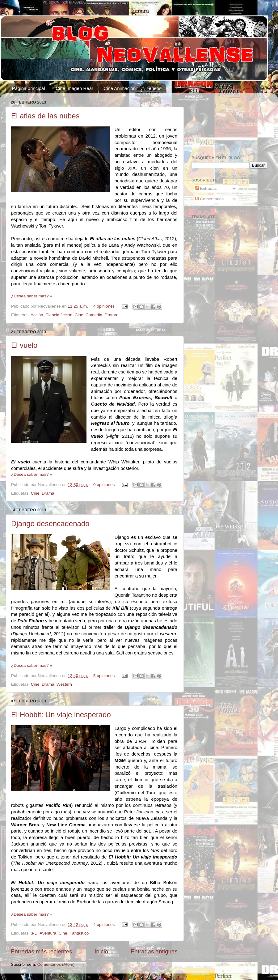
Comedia (94, 315)
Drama (111, 315)
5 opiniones (104, 676)
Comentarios (209, 199)
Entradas (206, 188)
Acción (37, 315)
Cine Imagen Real (74, 88)
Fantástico (79, 933)
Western (64, 684)
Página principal (29, 88)
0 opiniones (104, 485)
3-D (34, 933)
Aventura (48, 933)
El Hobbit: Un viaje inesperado (61, 715)
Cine (79, 315)
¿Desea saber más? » (32, 296)
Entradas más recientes (41, 951)
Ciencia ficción (59, 315)
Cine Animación (120, 88)
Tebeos (154, 88)
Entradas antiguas (154, 951)
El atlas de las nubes (45, 116)
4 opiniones (104, 306)
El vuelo (24, 345)
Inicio (101, 951)
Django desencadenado (50, 524)
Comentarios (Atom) (56, 964)
